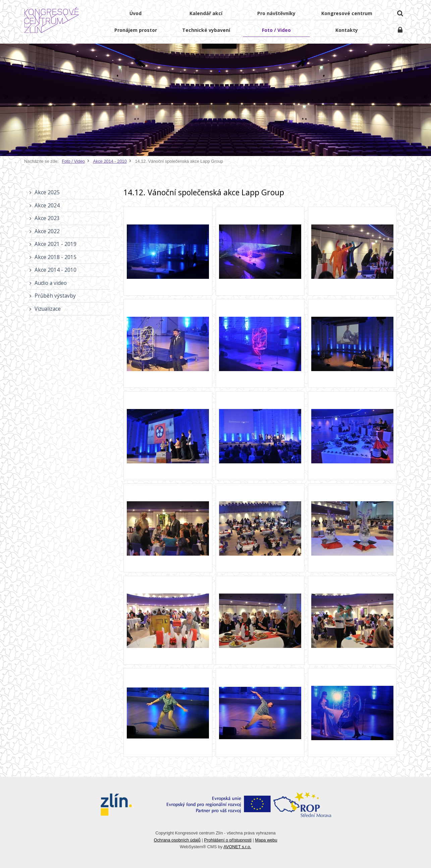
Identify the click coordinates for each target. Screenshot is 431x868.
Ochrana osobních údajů (177, 840)
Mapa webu (266, 840)
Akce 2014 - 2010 (110, 161)
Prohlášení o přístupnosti (228, 840)
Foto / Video (73, 161)
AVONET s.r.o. (237, 847)
